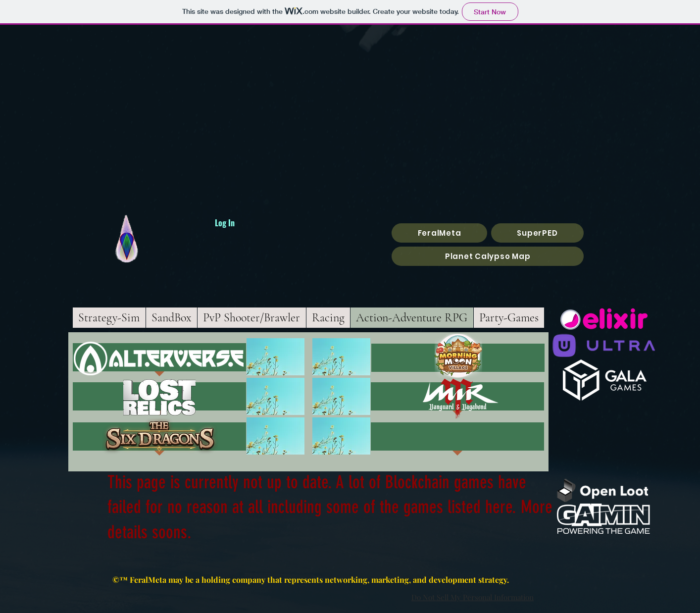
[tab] (509, 318)
